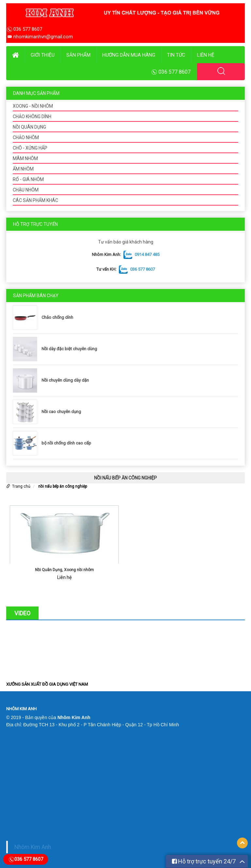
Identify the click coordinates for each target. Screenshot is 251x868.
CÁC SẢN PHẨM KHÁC (35, 200)
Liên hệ (206, 55)
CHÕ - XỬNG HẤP (30, 148)
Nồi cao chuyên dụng (61, 412)
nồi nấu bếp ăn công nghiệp (63, 486)
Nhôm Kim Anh (33, 847)
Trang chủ (21, 486)
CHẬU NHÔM (26, 190)
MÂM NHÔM (25, 158)
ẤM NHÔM (23, 169)
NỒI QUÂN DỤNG (29, 127)
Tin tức (176, 55)
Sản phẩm (78, 55)
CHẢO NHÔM (26, 137)
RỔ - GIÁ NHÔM (28, 179)
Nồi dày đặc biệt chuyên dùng (69, 349)
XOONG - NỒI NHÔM (33, 106)
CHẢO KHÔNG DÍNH (32, 117)
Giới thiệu (43, 55)
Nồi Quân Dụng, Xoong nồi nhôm (64, 570)
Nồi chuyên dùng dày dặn (65, 380)
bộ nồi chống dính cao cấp (66, 443)
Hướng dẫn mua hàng (129, 55)
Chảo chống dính (57, 317)
